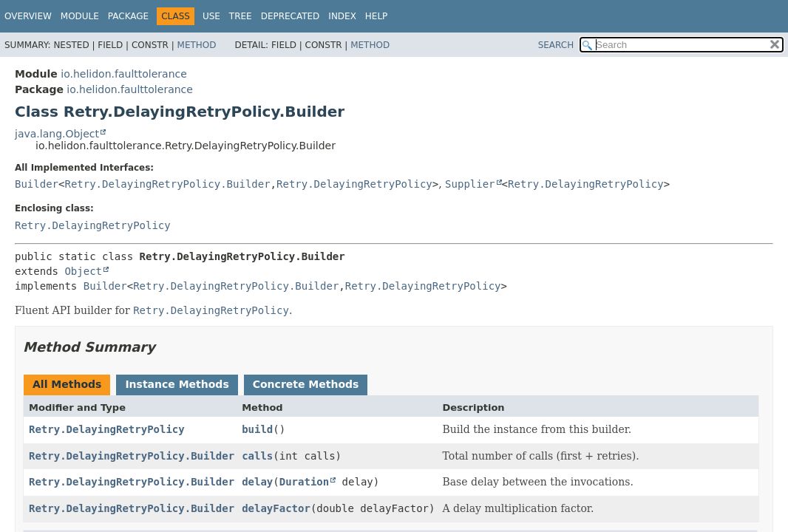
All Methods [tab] (67, 384)
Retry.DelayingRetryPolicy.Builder (167, 184)
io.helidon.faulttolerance (124, 74)
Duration (304, 482)
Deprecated (291, 16)
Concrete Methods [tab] (306, 384)
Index (342, 16)
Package (128, 16)
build (257, 429)
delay (257, 482)
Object (83, 271)
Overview (28, 16)
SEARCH (556, 45)
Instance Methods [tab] (177, 384)
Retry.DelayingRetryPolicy (354, 184)
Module (80, 16)
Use (211, 16)
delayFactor (276, 508)
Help (377, 16)
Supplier (470, 184)
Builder (37, 184)
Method (197, 45)
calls (257, 456)
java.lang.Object (57, 134)
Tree (241, 16)
